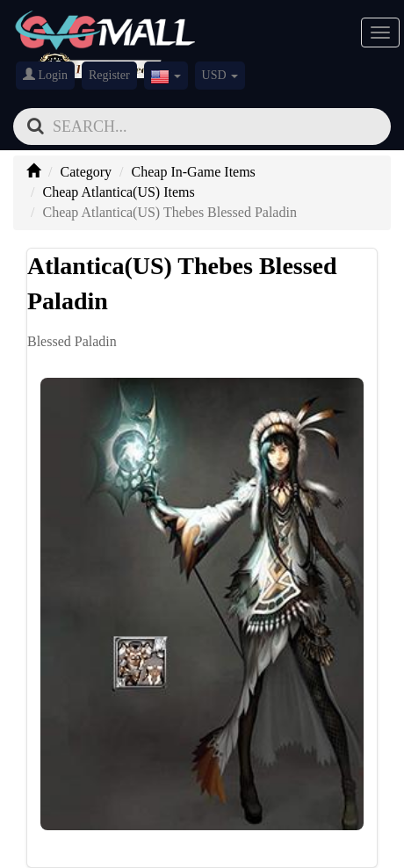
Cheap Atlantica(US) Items (118, 192)
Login (45, 75)
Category (86, 172)
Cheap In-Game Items (194, 172)
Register (109, 75)
